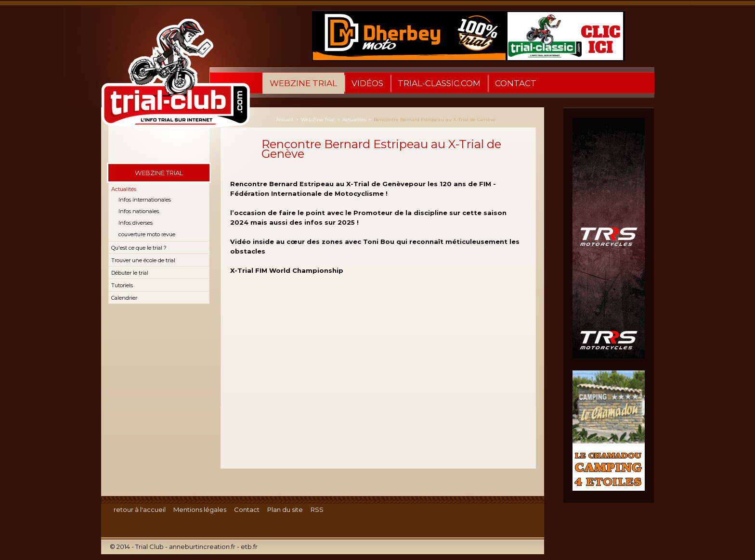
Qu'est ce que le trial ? (139, 248)
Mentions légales (200, 509)
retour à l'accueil (140, 509)
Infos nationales (139, 211)
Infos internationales (145, 200)
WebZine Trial (303, 83)
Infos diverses (136, 223)
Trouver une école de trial (143, 260)
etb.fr (249, 547)
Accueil (285, 120)
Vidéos (367, 83)
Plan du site (285, 509)
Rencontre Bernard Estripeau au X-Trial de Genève (435, 120)
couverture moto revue (147, 234)
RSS (317, 509)
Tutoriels (122, 285)
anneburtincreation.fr (202, 547)
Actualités (124, 189)
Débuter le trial (130, 273)
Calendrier (124, 298)
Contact (516, 83)
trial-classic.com (439, 83)
